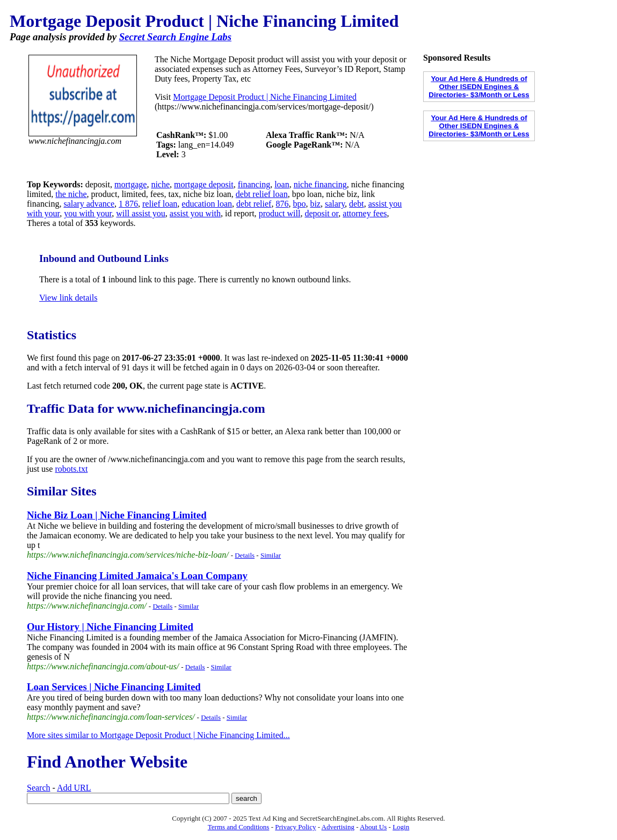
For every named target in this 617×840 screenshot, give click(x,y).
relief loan (160, 204)
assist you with (195, 213)
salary (335, 204)
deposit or (321, 213)
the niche (71, 194)
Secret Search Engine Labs (175, 37)
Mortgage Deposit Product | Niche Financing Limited (265, 97)
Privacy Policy (295, 827)
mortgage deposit (204, 184)
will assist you (141, 213)
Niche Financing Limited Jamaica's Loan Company (137, 576)
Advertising (338, 827)
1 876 (128, 204)
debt (357, 204)
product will (280, 213)
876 (282, 204)
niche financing (320, 184)
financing (254, 184)
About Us (373, 827)
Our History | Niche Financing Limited (110, 627)
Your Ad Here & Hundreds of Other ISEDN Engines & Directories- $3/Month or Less (479, 87)
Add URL (74, 788)
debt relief (254, 204)
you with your (88, 213)
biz (315, 204)
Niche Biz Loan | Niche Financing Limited (117, 515)
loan (282, 184)
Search (39, 788)
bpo (299, 204)
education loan (207, 204)
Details (245, 555)
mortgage (130, 184)
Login (401, 827)
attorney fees (365, 213)
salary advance (89, 204)
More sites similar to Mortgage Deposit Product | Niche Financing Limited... (158, 735)
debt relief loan (262, 194)
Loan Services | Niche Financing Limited (114, 687)
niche (160, 184)
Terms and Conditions (239, 827)
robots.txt (71, 469)
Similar (271, 555)
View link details (68, 298)
